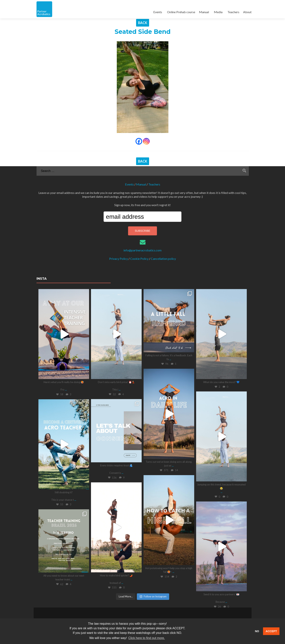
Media (218, 12)
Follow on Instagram (153, 596)
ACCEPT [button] (271, 631)
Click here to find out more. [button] (147, 638)
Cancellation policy (163, 258)
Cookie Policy (139, 258)
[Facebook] (139, 141)
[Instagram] (146, 141)
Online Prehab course (181, 12)
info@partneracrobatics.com (142, 250)
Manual (204, 12)
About (247, 12)
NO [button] (257, 631)
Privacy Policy (119, 258)
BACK (143, 23)
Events (158, 12)
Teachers (233, 12)
